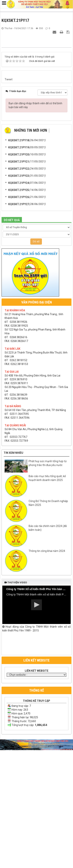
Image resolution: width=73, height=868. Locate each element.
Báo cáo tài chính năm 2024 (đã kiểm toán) (48, 648)
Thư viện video (16, 702)
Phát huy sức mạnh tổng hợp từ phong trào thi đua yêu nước (48, 583)
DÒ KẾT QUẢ (12, 340)
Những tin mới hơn (31, 250)
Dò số (36, 361)
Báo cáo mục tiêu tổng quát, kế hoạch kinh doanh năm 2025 (47, 598)
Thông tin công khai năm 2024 (47, 671)
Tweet (9, 199)
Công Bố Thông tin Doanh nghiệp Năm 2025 (48, 623)
